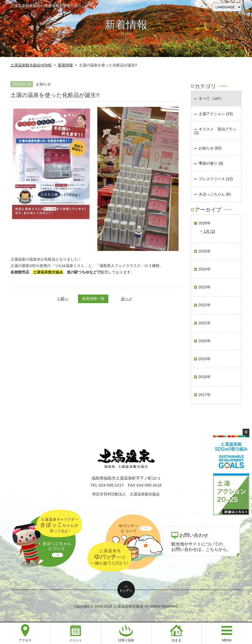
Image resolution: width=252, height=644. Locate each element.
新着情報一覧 (93, 299)
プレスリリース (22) (216, 179)
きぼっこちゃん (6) (215, 194)
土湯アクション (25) (216, 114)
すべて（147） (211, 99)
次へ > (126, 299)
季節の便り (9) (211, 163)
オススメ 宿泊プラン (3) (215, 131)
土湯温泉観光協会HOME (31, 65)
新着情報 (65, 65)
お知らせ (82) (210, 148)
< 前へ (63, 299)
